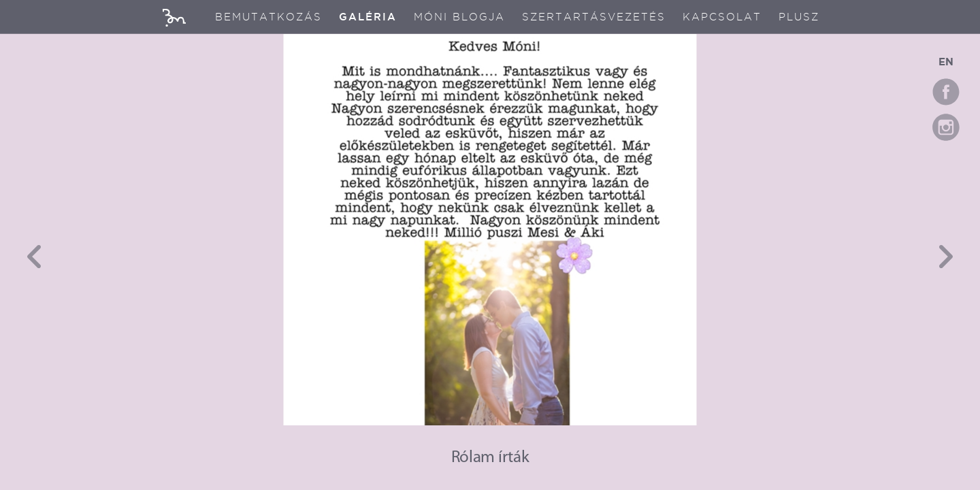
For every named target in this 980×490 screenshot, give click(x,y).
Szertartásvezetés (594, 17)
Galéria (368, 17)
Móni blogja (459, 17)
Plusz (799, 17)
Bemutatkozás (268, 17)
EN (946, 62)
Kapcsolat (722, 17)
